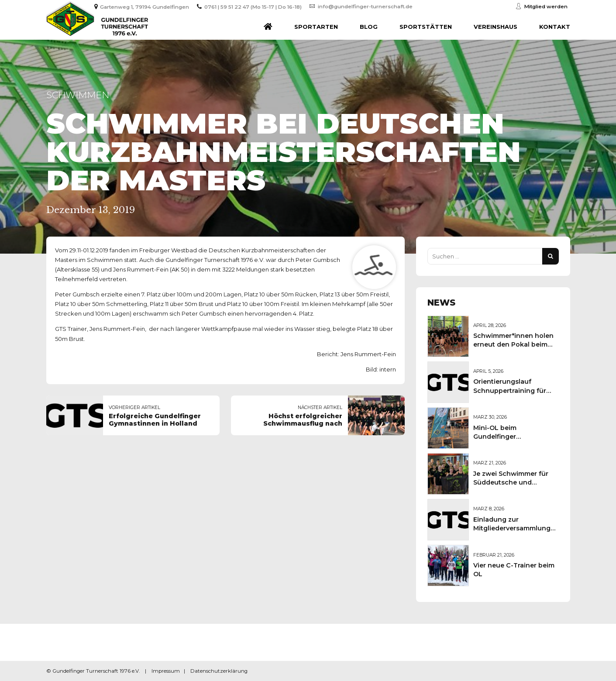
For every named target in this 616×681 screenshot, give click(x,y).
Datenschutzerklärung (219, 671)
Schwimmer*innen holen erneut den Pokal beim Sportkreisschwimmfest (513, 344)
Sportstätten (426, 27)
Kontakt (555, 27)
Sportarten (316, 27)
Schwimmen (78, 95)
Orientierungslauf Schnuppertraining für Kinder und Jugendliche (512, 390)
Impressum (166, 671)
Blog (369, 27)
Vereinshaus (496, 27)
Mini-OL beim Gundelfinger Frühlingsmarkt (498, 437)
